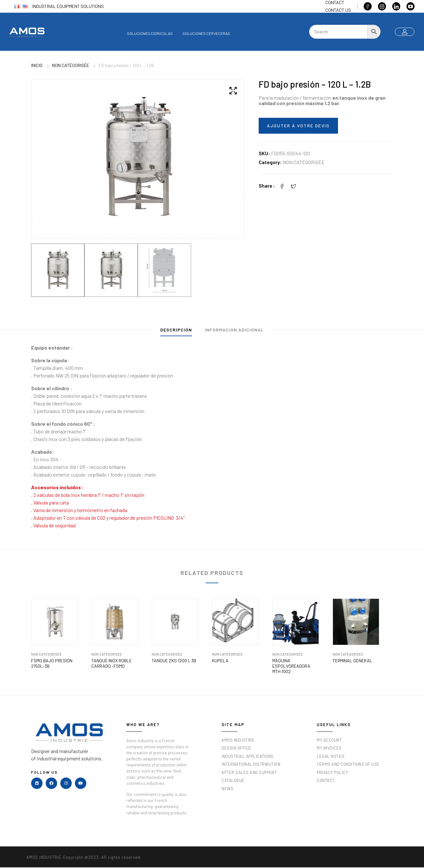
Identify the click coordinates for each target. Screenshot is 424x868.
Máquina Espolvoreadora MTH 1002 (291, 666)
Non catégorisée (71, 65)
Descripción (176, 330)
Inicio (37, 65)
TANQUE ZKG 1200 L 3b (174, 661)
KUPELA (220, 661)
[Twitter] (294, 186)
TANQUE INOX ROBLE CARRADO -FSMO (112, 663)
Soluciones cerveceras (206, 33)
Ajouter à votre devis (298, 126)
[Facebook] (282, 186)
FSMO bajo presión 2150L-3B (52, 663)
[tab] (176, 331)
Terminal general (352, 661)
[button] (233, 90)
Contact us (338, 10)
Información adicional (234, 330)
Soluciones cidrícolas (150, 33)
